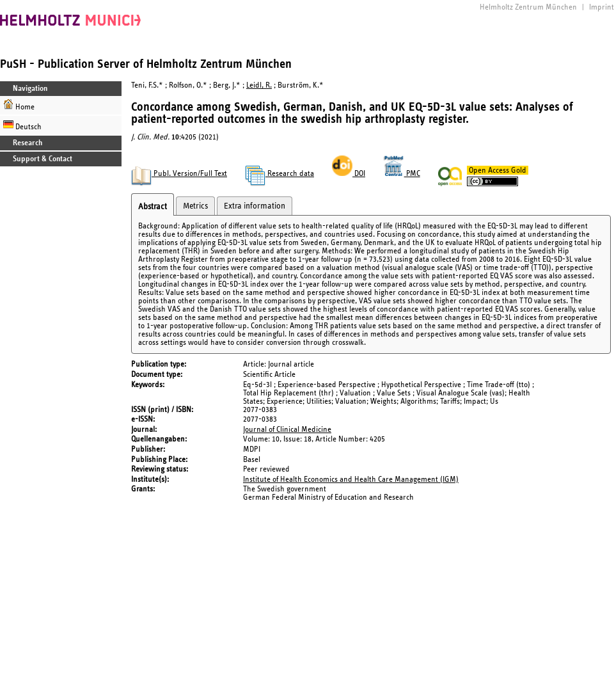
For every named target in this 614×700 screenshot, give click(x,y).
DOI (349, 174)
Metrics (195, 206)
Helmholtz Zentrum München (528, 7)
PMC (402, 174)
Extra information (255, 206)
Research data (279, 174)
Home (19, 105)
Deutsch (22, 125)
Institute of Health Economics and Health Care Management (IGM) (351, 480)
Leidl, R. (259, 85)
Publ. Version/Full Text (179, 174)
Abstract (153, 207)
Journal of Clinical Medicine (287, 430)
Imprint (602, 7)
